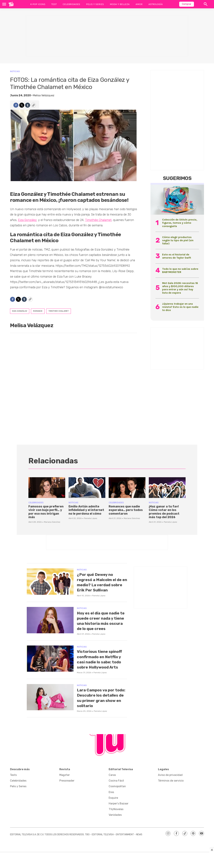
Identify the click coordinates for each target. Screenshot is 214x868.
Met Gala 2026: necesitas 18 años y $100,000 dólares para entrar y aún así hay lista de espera (180, 288)
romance (38, 311)
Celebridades (71, 4)
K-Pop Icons (38, 4)
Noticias (15, 71)
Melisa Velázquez (44, 95)
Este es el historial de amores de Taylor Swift (177, 256)
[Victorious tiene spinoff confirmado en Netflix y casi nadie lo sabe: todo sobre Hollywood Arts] (50, 664)
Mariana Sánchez (52, 522)
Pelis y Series (95, 4)
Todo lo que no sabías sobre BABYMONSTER (180, 270)
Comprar (187, 4)
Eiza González (27, 220)
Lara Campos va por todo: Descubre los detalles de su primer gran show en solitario (101, 708)
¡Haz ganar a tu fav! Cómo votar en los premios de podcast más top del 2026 (164, 512)
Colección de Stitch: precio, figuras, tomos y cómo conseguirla (180, 223)
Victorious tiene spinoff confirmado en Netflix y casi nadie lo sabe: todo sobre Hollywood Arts (101, 667)
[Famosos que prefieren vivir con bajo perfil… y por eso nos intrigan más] (47, 488)
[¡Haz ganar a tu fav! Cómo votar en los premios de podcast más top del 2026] (167, 488)
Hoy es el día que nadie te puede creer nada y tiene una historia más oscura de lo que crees (101, 626)
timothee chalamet (59, 311)
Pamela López (91, 518)
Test (54, 4)
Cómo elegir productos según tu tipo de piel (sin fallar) (178, 240)
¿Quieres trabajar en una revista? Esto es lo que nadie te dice (180, 307)
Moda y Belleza (120, 4)
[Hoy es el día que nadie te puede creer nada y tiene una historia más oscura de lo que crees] (50, 625)
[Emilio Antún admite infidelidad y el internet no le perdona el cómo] (87, 488)
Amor (139, 4)
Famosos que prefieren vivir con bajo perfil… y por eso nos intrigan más (46, 512)
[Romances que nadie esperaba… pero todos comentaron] (127, 488)
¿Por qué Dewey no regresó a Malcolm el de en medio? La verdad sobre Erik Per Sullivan (101, 585)
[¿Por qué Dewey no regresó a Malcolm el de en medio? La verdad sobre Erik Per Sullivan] (50, 582)
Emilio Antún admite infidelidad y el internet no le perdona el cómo (86, 510)
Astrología (156, 4)
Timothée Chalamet (98, 220)
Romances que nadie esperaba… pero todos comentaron (126, 510)
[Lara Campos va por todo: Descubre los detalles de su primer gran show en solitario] (50, 708)
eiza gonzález (20, 311)
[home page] (11, 4)
